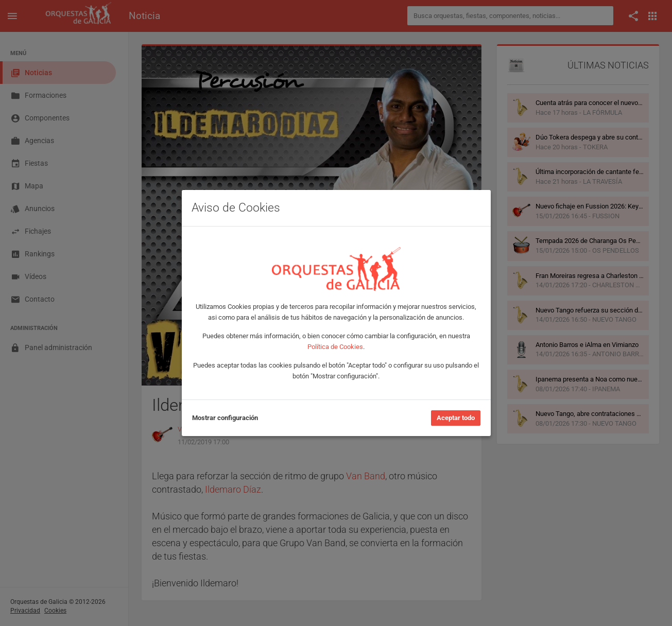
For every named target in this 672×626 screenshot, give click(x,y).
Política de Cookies (335, 347)
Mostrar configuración (225, 418)
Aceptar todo (456, 418)
